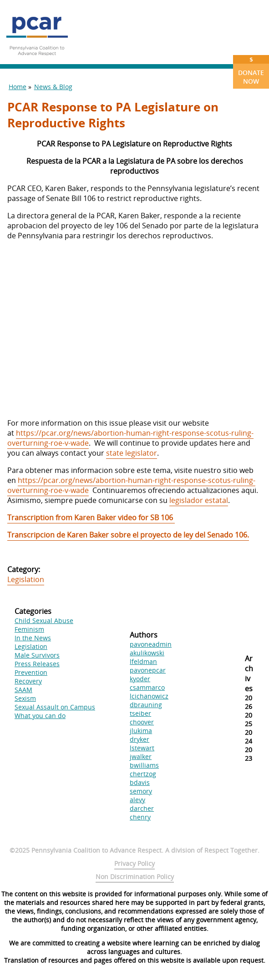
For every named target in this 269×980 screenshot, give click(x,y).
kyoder (140, 679)
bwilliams (144, 765)
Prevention (31, 672)
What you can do (40, 716)
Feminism (29, 629)
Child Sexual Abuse (44, 621)
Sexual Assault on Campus (55, 707)
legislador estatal (199, 500)
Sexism (25, 698)
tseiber (140, 713)
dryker (140, 739)
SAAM (23, 690)
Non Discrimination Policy (135, 877)
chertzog (143, 774)
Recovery (28, 681)
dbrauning (146, 705)
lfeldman (143, 661)
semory (141, 791)
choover (142, 722)
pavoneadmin (151, 644)
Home (18, 87)
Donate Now (251, 70)
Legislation (26, 579)
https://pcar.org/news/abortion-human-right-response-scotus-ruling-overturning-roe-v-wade (130, 438)
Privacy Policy (134, 863)
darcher (142, 808)
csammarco (147, 687)
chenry (140, 817)
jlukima (141, 731)
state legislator (132, 453)
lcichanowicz (149, 696)
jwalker (141, 756)
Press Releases (37, 664)
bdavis (140, 782)
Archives (249, 673)
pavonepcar (148, 670)
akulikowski (147, 653)
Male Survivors (37, 655)
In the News (33, 638)
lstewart (142, 748)
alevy (137, 800)
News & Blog (53, 87)
